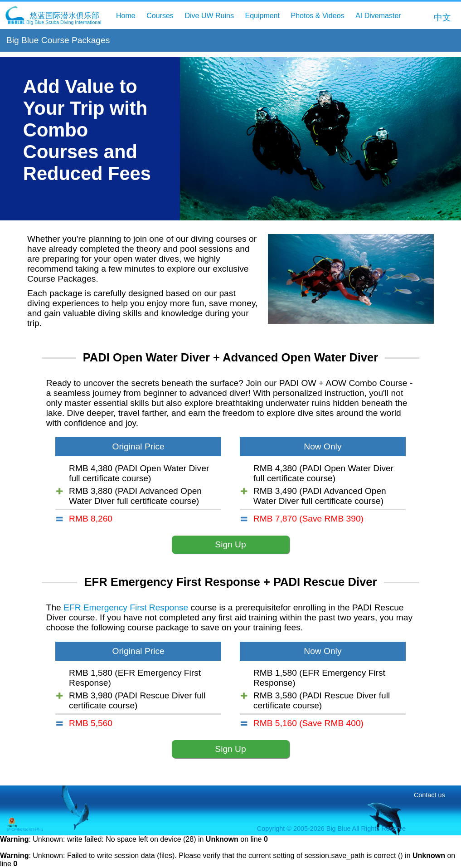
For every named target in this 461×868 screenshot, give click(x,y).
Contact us (429, 795)
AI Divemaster (378, 16)
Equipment (262, 16)
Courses (160, 16)
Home (126, 16)
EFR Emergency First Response (126, 607)
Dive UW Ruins (209, 16)
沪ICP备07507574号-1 (25, 830)
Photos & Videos (318, 16)
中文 (442, 17)
